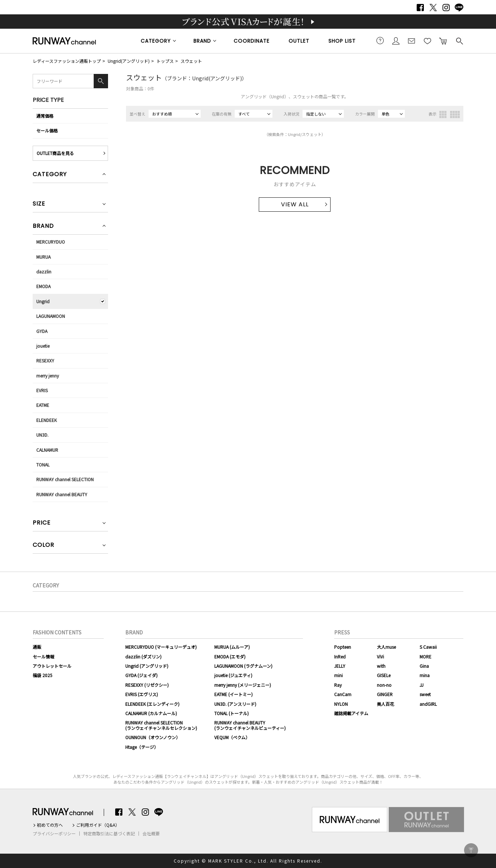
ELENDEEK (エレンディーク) (152, 704)
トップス (165, 61)
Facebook (420, 8)
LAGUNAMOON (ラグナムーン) (243, 666)
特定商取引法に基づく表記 (109, 834)
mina (425, 675)
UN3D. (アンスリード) (235, 704)
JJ (422, 685)
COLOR (43, 546)
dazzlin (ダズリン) (143, 656)
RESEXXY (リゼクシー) (147, 685)
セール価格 (47, 130)
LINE (459, 8)
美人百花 (385, 704)
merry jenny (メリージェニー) (243, 685)
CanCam (343, 694)
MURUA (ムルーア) (232, 647)
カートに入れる (443, 41)
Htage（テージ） (142, 747)
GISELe (384, 675)
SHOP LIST (342, 41)
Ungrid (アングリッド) (147, 666)
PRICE (42, 523)
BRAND (202, 41)
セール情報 (43, 656)
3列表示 (443, 114)
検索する (459, 41)
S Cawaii (428, 647)
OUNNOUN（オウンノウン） (153, 737)
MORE (425, 656)
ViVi (380, 656)
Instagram (446, 8)
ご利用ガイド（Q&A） (98, 825)
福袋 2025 (43, 675)
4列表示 (455, 114)
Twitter (433, 8)
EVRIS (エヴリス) (142, 694)
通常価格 (45, 116)
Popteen (343, 647)
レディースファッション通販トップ (67, 61)
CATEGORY (156, 41)
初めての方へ (50, 825)
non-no (384, 685)
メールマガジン (412, 41)
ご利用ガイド (380, 41)
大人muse (386, 647)
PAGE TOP (471, 850)
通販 (37, 647)
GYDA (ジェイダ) (141, 675)
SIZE (39, 204)
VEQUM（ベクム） (232, 737)
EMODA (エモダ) (230, 656)
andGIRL (428, 704)
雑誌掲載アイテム (351, 713)
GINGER (385, 694)
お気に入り (427, 41)
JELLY (340, 666)
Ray (338, 685)
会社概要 (151, 834)
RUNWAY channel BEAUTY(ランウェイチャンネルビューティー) (250, 725)
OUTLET (299, 41)
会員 (396, 41)
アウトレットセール (52, 666)
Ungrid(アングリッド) (129, 61)
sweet (425, 694)
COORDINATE (252, 41)
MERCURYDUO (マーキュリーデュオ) (161, 647)
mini (338, 675)
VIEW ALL (295, 204)
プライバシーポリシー (54, 834)
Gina (424, 666)
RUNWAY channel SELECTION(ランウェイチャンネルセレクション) (161, 725)
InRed (340, 656)
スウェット (191, 61)
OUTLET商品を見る (55, 153)
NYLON (341, 704)
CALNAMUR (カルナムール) (151, 713)
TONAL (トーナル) (231, 713)
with (381, 666)
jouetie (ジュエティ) (233, 675)
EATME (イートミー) (233, 694)
